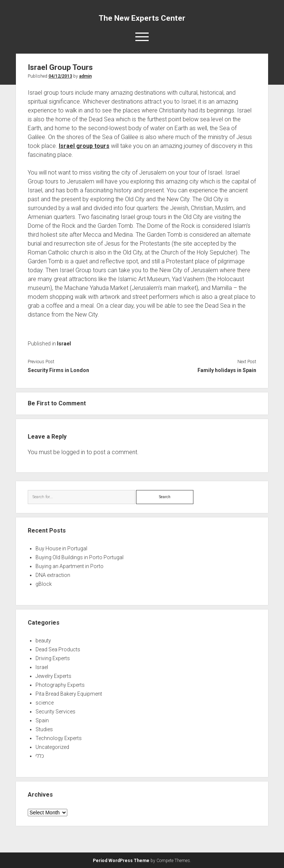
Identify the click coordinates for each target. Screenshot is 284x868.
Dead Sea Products (58, 649)
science (45, 703)
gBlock (44, 584)
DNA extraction (53, 575)
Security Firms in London (58, 370)
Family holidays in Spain (227, 370)
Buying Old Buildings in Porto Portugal (80, 557)
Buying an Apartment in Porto (70, 566)
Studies (44, 729)
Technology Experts (59, 738)
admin (85, 76)
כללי (40, 756)
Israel (64, 344)
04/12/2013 (60, 76)
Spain (42, 720)
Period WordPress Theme (121, 861)
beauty (43, 641)
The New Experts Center (142, 18)
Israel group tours (84, 146)
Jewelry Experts (53, 676)
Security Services (55, 712)
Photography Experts (60, 685)
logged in (73, 452)
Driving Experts (53, 658)
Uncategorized (52, 747)
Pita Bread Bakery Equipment (69, 694)
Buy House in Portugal (61, 548)
